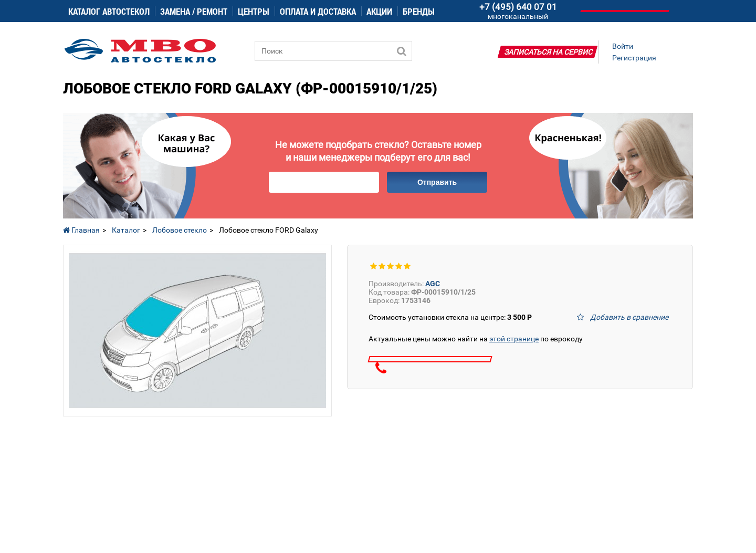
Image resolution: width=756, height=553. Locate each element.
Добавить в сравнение (629, 317)
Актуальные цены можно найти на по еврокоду (476, 339)
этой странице (514, 339)
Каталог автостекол (109, 11)
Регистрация (634, 58)
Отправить (437, 182)
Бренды (419, 11)
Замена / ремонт (194, 11)
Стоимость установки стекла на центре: (450, 317)
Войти (623, 46)
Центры (254, 11)
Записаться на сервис (549, 52)
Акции (379, 11)
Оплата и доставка (318, 11)
